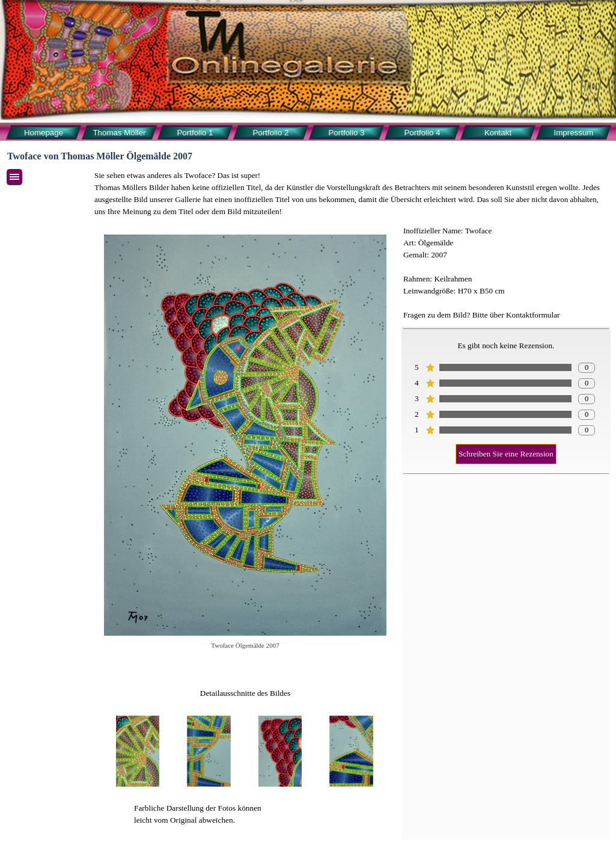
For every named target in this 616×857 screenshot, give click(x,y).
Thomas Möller (119, 133)
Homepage (44, 133)
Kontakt (498, 133)
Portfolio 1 (195, 133)
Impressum (574, 133)
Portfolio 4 (422, 133)
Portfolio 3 (346, 133)
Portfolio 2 (270, 133)
